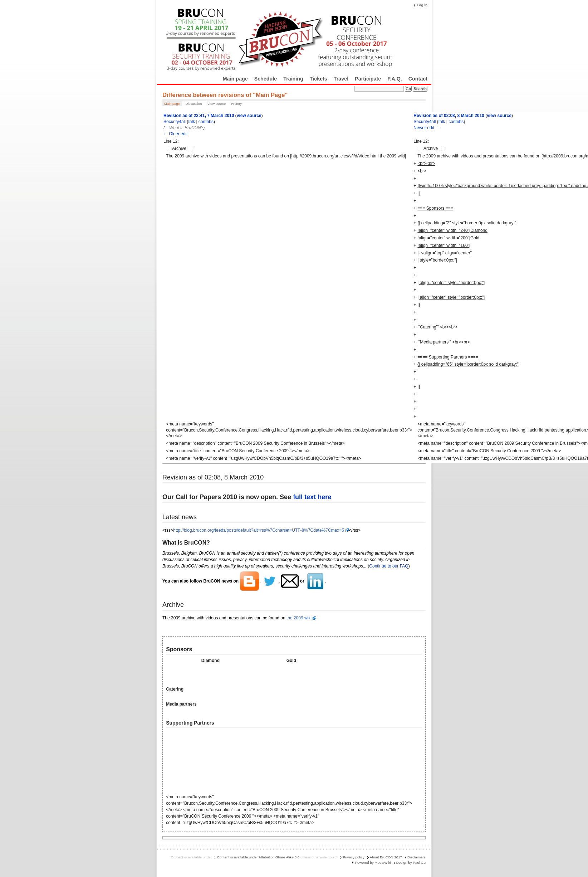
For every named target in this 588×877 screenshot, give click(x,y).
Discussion (193, 104)
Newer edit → (427, 128)
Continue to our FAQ (389, 566)
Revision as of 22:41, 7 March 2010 (199, 116)
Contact (418, 79)
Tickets (318, 79)
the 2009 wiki (299, 618)
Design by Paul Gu (411, 863)
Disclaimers (416, 857)
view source (249, 116)
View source (217, 104)
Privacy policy (354, 857)
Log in (422, 5)
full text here (312, 497)
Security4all (175, 122)
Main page (235, 79)
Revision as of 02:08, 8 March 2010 (449, 116)
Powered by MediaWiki (373, 863)
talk (192, 122)
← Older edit (175, 134)
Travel (341, 79)
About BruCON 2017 (386, 857)
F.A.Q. (395, 79)
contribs (206, 122)
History (236, 104)
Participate (368, 79)
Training (293, 79)
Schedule (266, 79)
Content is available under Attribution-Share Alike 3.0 (258, 857)
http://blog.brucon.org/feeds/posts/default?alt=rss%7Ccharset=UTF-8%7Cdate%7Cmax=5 (259, 530)
